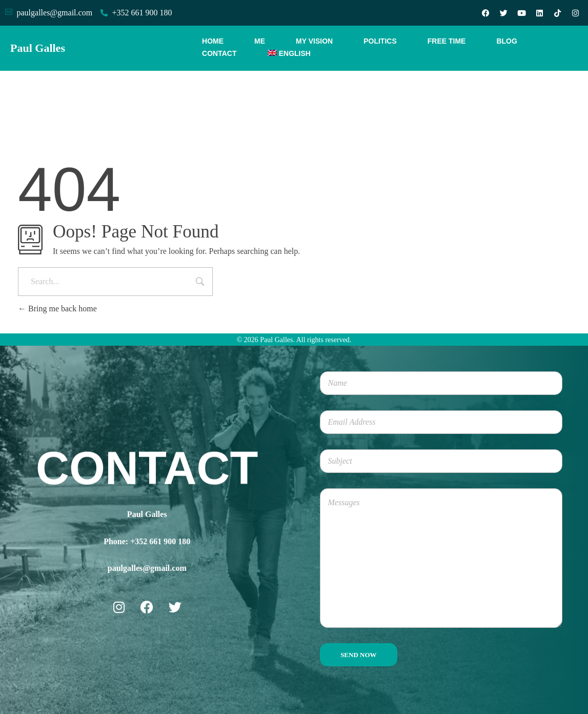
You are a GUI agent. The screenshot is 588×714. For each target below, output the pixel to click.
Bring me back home (57, 309)
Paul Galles (38, 48)
